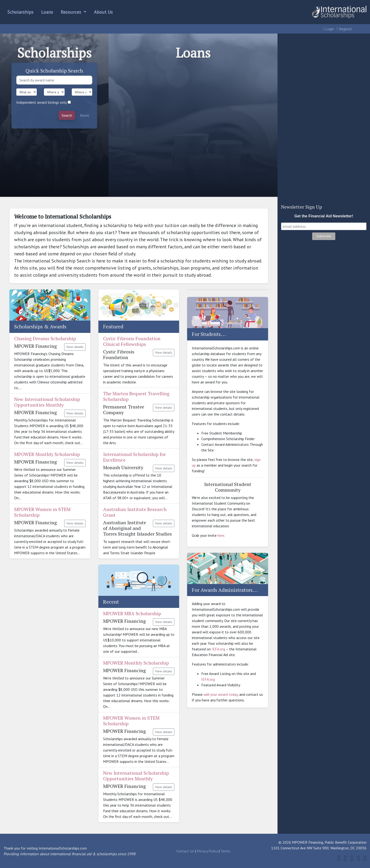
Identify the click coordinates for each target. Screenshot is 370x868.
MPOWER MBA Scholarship (132, 613)
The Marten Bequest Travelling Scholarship (136, 396)
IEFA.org (218, 649)
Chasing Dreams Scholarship (45, 338)
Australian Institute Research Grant (135, 512)
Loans (47, 12)
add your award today (221, 694)
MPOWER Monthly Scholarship (47, 454)
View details (75, 347)
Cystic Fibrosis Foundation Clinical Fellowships (132, 341)
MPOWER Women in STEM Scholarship (42, 512)
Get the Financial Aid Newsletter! (324, 216)
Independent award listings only (42, 102)
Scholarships (20, 12)
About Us (103, 12)
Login (328, 29)
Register (344, 29)
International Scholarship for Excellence (135, 457)
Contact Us (185, 851)
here (221, 535)
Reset (85, 115)
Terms (225, 851)
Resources (71, 12)
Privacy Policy (207, 851)
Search (67, 115)
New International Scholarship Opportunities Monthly (47, 402)
